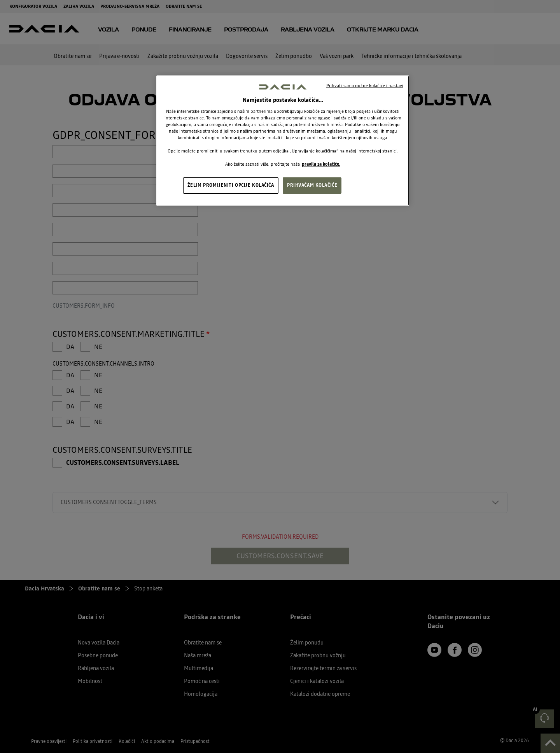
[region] (283, 141)
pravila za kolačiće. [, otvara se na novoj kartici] (321, 164)
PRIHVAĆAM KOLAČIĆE (312, 185)
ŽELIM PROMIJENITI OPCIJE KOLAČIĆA (231, 185)
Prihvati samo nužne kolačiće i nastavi (365, 86)
